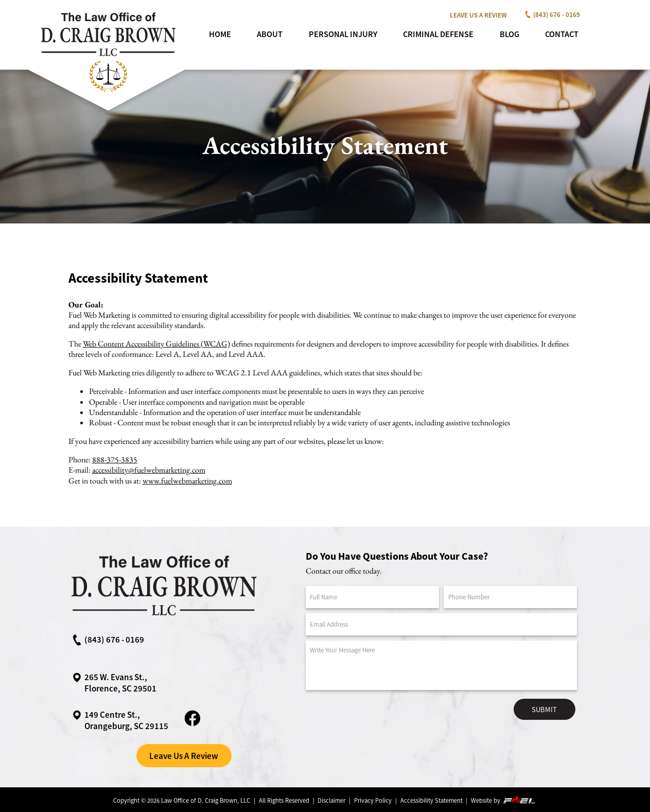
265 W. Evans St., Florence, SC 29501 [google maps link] (114, 683)
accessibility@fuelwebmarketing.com (149, 470)
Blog (510, 34)
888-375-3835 (115, 460)
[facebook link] (192, 725)
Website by (504, 800)
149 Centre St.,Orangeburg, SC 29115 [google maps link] (120, 720)
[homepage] (107, 95)
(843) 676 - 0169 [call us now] (108, 640)
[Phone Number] (510, 597)
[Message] (442, 665)
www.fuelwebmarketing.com (187, 481)
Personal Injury (343, 34)
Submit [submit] (544, 710)
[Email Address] (442, 624)
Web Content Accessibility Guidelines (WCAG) (156, 344)
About (270, 34)
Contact (562, 34)
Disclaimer (331, 800)
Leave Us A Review (478, 15)
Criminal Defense (438, 34)
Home (220, 34)
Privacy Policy (373, 800)
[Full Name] (372, 597)
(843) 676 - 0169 (551, 15)
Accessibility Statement (432, 800)
